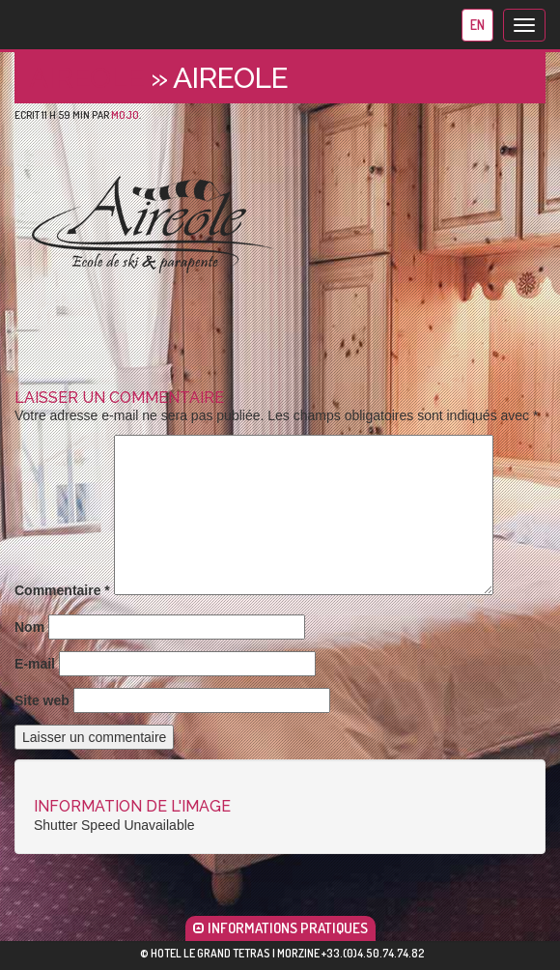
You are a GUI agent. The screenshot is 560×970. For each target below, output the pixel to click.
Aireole (86, 78)
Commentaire (62, 590)
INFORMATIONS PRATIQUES (280, 928)
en (477, 25)
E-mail (35, 664)
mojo (125, 115)
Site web (42, 700)
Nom (29, 627)
